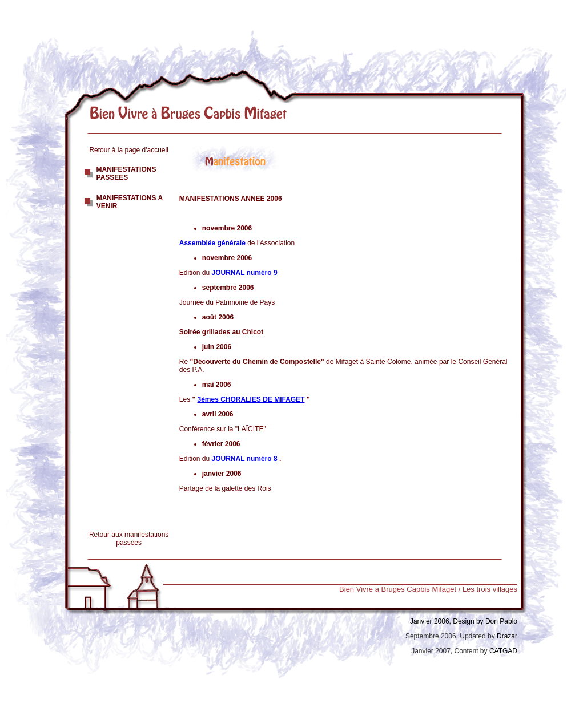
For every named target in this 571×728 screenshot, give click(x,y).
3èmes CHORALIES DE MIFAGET (251, 399)
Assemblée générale (212, 243)
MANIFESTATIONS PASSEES (126, 173)
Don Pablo (501, 621)
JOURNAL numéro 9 (245, 273)
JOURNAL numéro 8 (245, 459)
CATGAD (502, 651)
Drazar (507, 636)
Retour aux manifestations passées (129, 539)
